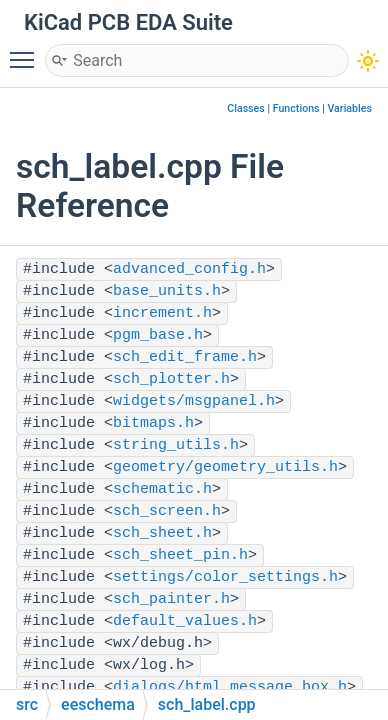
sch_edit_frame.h (185, 357)
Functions (296, 108)
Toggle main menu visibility (27, 51)
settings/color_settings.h (225, 577)
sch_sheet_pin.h (180, 555)
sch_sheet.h (162, 533)
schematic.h (162, 489)
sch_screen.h (167, 511)
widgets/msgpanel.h (194, 401)
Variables (349, 108)
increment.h (162, 313)
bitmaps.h (153, 423)
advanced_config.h (189, 269)
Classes (246, 108)
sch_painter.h (171, 599)
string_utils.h (176, 445)
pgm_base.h (158, 335)
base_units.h (167, 291)
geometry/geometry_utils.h (225, 467)
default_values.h (185, 621)
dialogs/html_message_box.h (230, 687)
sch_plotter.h (171, 379)
